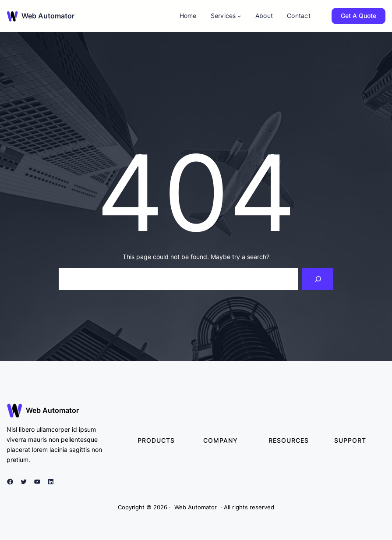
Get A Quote (358, 16)
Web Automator (48, 16)
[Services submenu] (239, 16)
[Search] (318, 279)
